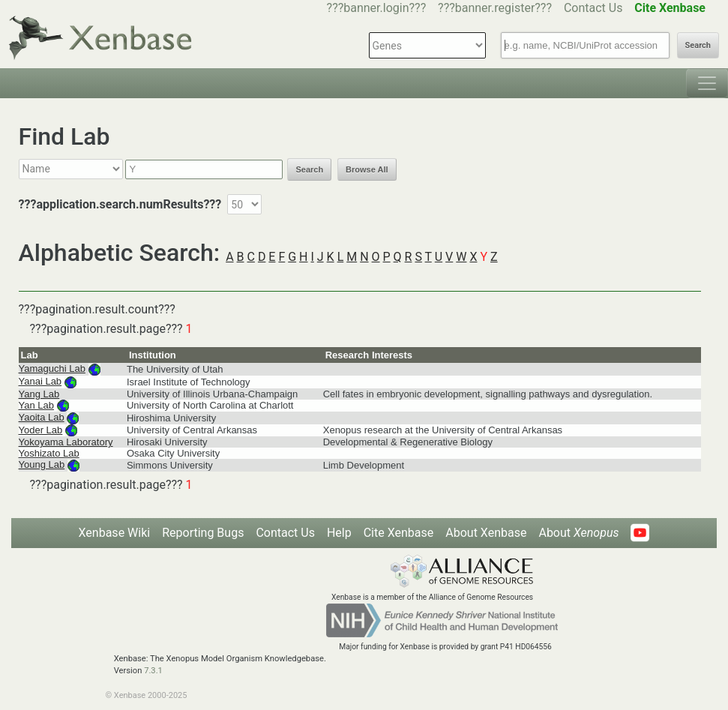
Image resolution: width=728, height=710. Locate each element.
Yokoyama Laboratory (66, 442)
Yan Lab (36, 405)
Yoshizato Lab (49, 453)
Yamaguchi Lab (52, 368)
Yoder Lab (41, 430)
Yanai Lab (40, 381)
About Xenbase (486, 533)
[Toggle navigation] (707, 83)
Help (339, 533)
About (578, 533)
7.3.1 (153, 671)
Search (698, 45)
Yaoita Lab (42, 417)
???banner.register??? (495, 8)
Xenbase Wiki (115, 533)
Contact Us (593, 8)
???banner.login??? (377, 8)
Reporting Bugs (203, 533)
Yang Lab (39, 394)
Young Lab (42, 464)
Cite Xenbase (399, 533)
